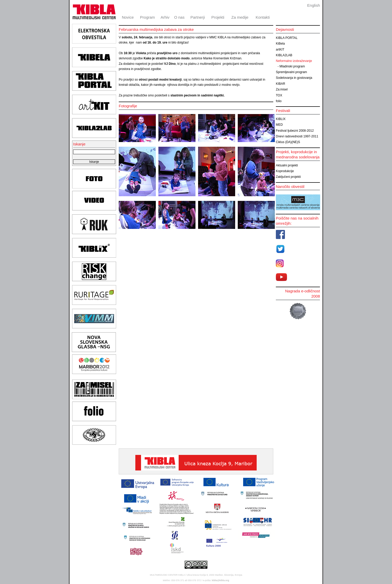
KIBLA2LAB (284, 55)
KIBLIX (281, 119)
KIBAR (281, 84)
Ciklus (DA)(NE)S (288, 142)
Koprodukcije (285, 171)
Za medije (240, 17)
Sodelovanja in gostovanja (294, 78)
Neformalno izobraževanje (294, 61)
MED (279, 125)
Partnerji (198, 17)
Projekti (218, 17)
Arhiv (165, 17)
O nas (179, 17)
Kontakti (263, 17)
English (314, 5)
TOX (279, 95)
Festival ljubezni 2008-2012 (295, 131)
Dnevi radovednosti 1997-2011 (297, 136)
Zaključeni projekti (288, 177)
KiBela (280, 44)
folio (279, 101)
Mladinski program (292, 66)
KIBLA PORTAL (287, 38)
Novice (128, 17)
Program (148, 17)
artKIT (280, 50)
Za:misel (282, 89)
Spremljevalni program (291, 72)
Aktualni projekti (287, 165)
